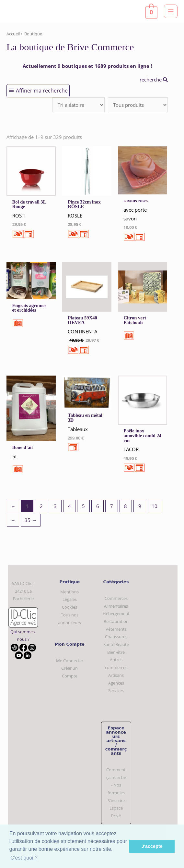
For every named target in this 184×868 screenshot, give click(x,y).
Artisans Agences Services (116, 683)
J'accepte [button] (152, 846)
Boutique (33, 34)
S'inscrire (116, 800)
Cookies (69, 607)
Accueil (13, 34)
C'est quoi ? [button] (24, 858)
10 (155, 506)
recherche (154, 80)
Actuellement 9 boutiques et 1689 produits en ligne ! (87, 66)
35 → (31, 520)
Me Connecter (70, 661)
